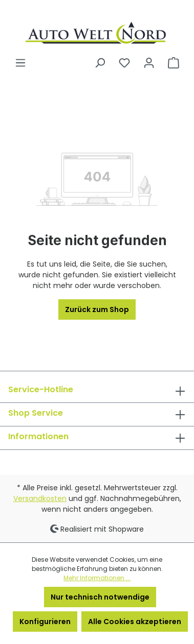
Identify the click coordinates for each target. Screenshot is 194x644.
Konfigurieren (45, 622)
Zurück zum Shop (97, 309)
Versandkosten (40, 498)
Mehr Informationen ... (97, 578)
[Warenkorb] (174, 63)
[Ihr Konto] (149, 63)
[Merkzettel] (124, 63)
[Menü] (20, 63)
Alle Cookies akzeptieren (135, 622)
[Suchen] (100, 63)
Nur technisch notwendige (100, 597)
